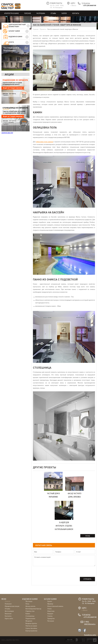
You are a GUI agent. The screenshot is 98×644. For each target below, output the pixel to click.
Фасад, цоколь (30, 606)
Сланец (50, 616)
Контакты (76, 13)
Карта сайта (9, 619)
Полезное (28, 13)
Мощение (29, 621)
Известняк (51, 611)
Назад (88, 536)
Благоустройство (31, 631)
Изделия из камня (15, 37)
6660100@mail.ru (90, 624)
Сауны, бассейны (31, 628)
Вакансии (8, 614)
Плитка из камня (31, 626)
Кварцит (50, 614)
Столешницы (30, 616)
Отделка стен (30, 611)
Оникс (50, 609)
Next (28, 130)
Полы (27, 604)
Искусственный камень (55, 606)
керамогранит (17, 25)
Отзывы (53, 13)
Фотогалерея (9, 611)
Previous (25, 133)
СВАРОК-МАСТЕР (7, 107)
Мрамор (50, 604)
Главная (8, 601)
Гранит (50, 601)
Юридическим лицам (12, 606)
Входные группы (31, 624)
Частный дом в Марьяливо (11, 113)
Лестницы (29, 601)
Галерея (64, 13)
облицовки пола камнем (45, 142)
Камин (28, 614)
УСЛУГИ (11, 42)
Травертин (51, 619)
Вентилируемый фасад (33, 609)
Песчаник (51, 621)
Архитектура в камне (11, 13)
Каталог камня (14, 31)
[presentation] (50, 573)
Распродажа (41, 13)
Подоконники (30, 619)
